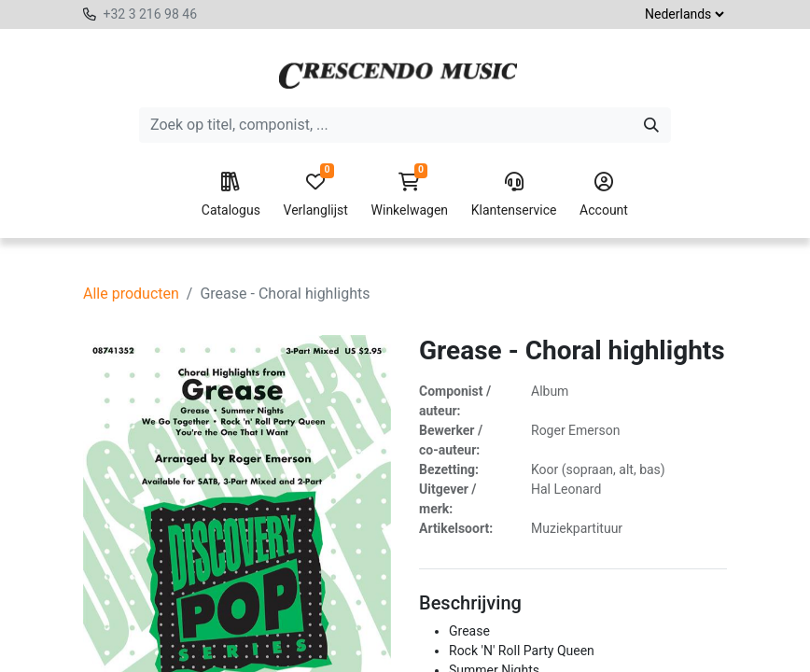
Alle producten (131, 294)
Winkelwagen (410, 195)
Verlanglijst (316, 195)
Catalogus (231, 195)
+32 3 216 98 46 (150, 14)
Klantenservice (514, 195)
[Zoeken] (651, 125)
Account (604, 195)
